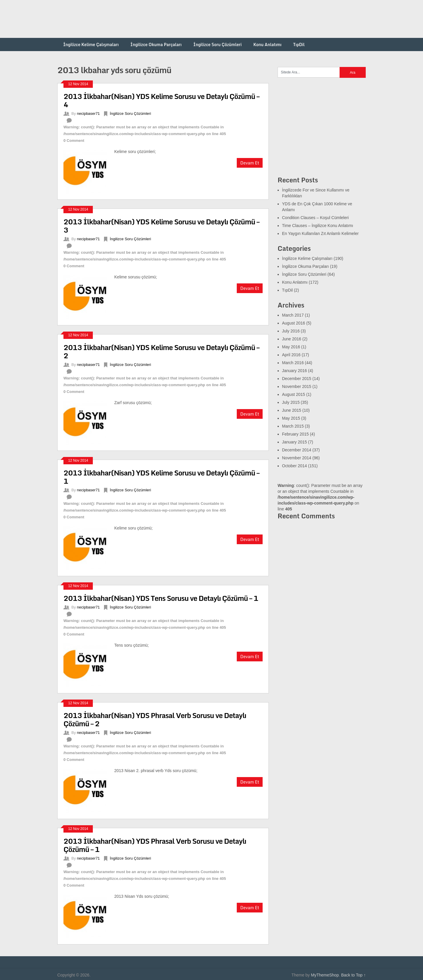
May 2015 (291, 418)
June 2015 (292, 410)
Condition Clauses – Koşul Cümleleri (315, 218)
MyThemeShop (325, 975)
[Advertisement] (259, 19)
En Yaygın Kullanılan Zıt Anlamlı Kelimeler (320, 233)
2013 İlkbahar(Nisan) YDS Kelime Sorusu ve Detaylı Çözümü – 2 (161, 351)
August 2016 (294, 323)
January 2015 (294, 442)
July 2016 (291, 331)
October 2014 (294, 466)
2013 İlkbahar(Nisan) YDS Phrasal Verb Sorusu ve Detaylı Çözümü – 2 (155, 719)
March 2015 (293, 426)
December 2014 (297, 450)
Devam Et (250, 163)
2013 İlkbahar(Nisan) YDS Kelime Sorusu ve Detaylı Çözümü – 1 (161, 477)
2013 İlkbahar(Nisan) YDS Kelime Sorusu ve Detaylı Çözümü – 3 (161, 226)
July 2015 (291, 402)
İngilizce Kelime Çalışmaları (91, 44)
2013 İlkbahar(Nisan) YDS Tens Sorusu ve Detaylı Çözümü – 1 (161, 598)
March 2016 (293, 363)
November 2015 (297, 386)
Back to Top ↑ (353, 975)
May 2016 (291, 347)
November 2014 (297, 458)
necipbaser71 (88, 114)
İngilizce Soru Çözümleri (217, 44)
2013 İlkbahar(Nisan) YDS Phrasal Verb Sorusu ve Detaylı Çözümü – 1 (155, 845)
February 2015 (295, 434)
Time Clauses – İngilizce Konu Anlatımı (318, 226)
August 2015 (294, 394)
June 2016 (292, 339)
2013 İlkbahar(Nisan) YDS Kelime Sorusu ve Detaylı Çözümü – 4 (161, 100)
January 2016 (294, 371)
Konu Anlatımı (267, 44)
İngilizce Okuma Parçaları (156, 44)
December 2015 (297, 379)
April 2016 (291, 355)
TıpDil (299, 44)
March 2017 (293, 315)
